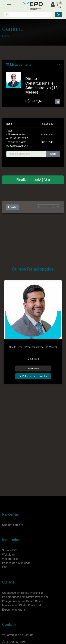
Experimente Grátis (14, 610)
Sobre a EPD (10, 550)
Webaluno (8, 555)
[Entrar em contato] (58, 15)
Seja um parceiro (13, 525)
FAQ (5, 567)
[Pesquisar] (7, 15)
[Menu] (9, 5)
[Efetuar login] (53, 5)
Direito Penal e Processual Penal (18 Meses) (33, 347)
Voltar (12, 207)
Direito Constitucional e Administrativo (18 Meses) (42, 85)
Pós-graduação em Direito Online (23, 601)
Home (6, 36)
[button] (59, 5)
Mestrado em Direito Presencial (21, 605)
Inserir (53, 154)
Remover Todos (48, 207)
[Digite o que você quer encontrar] (31, 15)
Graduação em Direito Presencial (22, 593)
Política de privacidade (16, 563)
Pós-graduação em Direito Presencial (25, 597)
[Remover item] (58, 102)
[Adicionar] (33, 369)
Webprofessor (11, 559)
